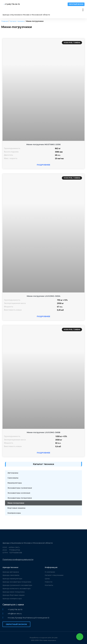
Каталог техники (17, 21)
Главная (5, 21)
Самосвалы (13, 478)
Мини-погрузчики (16, 503)
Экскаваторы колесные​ (19, 493)
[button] (76, 4)
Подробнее (43, 165)
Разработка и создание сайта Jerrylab (44, 638)
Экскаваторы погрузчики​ (20, 498)
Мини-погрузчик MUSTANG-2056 (43, 144)
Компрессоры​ (14, 513)
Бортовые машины (16, 508)
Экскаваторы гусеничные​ (20, 488)
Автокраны (13, 473)
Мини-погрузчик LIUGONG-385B (43, 432)
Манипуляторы (15, 483)
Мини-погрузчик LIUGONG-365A (43, 296)
